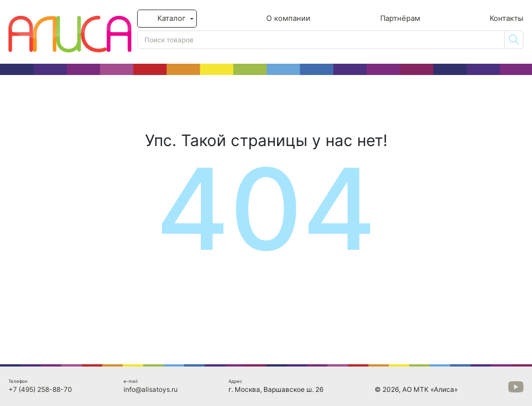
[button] (167, 19)
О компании (288, 18)
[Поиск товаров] (321, 40)
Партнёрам (400, 18)
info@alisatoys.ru (151, 389)
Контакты (507, 18)
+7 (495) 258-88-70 (40, 389)
